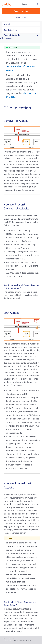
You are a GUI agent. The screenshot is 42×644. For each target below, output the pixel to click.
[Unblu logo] (6, 4)
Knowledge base (11, 30)
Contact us (21, 17)
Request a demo (21, 11)
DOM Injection (6, 38)
